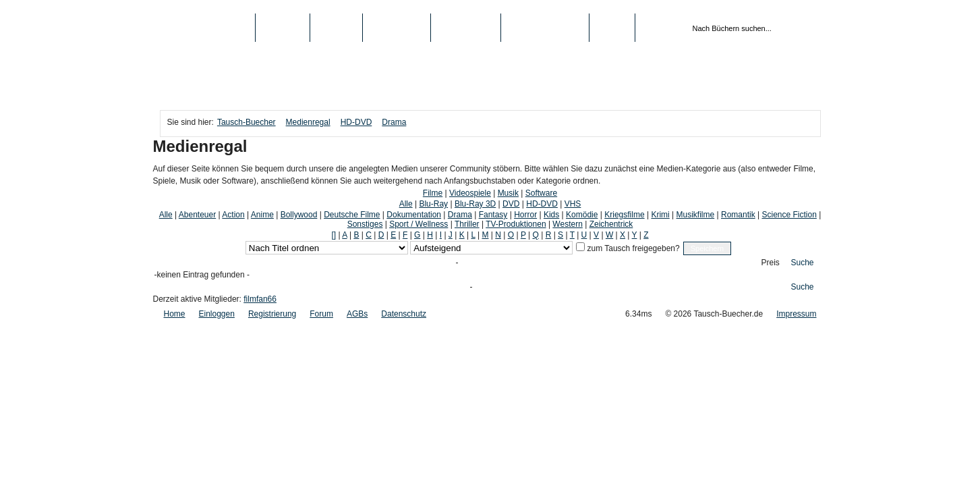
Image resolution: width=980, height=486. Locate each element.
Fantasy (493, 215)
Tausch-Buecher (207, 28)
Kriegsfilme (624, 215)
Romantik (738, 215)
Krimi (660, 215)
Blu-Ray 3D (475, 204)
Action (233, 215)
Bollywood (299, 215)
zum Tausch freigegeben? (632, 248)
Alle (406, 204)
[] (334, 235)
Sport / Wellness (419, 224)
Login (612, 28)
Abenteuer (197, 215)
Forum (321, 314)
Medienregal (308, 122)
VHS (573, 204)
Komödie (582, 215)
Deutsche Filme (352, 215)
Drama (394, 122)
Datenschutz (404, 314)
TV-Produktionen (516, 224)
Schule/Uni (466, 28)
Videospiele (470, 193)
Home (175, 314)
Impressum (796, 314)
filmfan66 (260, 299)
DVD (511, 204)
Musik (508, 193)
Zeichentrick (611, 224)
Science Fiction (789, 215)
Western (567, 224)
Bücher (283, 28)
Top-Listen (397, 28)
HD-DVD (356, 122)
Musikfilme (696, 215)
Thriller (467, 224)
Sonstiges (365, 224)
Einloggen (217, 314)
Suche (803, 263)
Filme (433, 193)
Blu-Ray (433, 204)
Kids (551, 215)
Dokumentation (414, 215)
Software (541, 193)
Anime (262, 215)
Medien (336, 28)
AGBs (357, 314)
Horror (525, 215)
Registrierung (545, 28)
